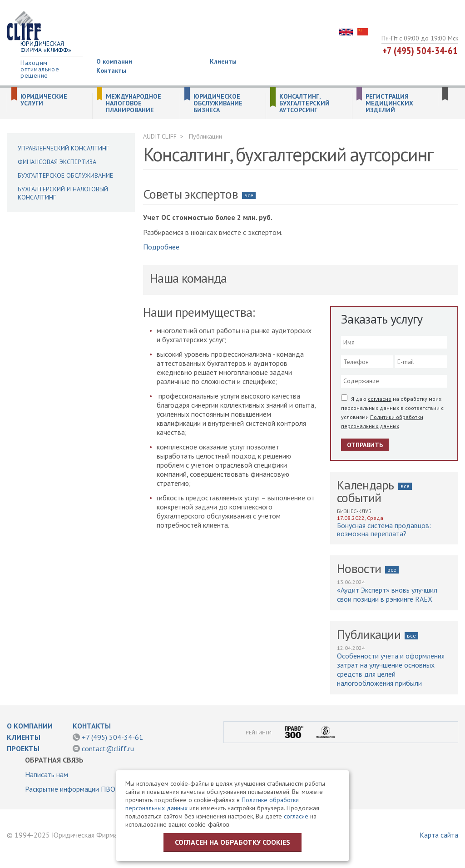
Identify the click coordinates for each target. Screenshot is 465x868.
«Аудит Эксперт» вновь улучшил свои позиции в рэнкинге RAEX (387, 594)
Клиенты (223, 61)
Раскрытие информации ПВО (70, 789)
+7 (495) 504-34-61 (420, 50)
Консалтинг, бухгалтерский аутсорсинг (304, 103)
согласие (380, 399)
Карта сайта (439, 835)
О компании (114, 61)
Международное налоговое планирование (134, 103)
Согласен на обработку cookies (232, 842)
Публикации (205, 136)
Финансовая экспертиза (57, 162)
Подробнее (161, 247)
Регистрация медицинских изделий (389, 103)
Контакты (111, 70)
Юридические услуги (44, 100)
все (249, 195)
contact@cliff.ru (108, 748)
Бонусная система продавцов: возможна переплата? (384, 529)
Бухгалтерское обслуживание (65, 175)
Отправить (365, 445)
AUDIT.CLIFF (160, 136)
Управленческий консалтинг (63, 148)
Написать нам (47, 774)
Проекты (23, 748)
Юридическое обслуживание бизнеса (218, 103)
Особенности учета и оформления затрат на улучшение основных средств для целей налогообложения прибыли (391, 669)
